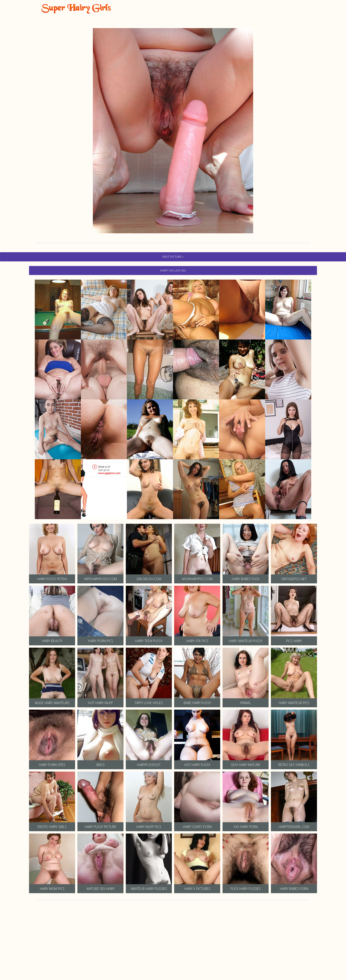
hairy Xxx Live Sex (173, 270)
